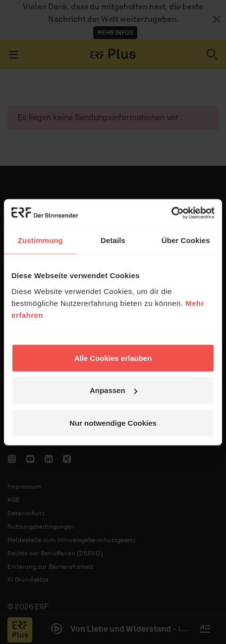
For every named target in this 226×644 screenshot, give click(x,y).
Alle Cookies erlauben (113, 358)
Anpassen (113, 390)
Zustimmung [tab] (40, 240)
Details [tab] (113, 240)
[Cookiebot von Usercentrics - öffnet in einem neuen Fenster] (171, 213)
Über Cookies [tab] (186, 240)
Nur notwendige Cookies (113, 422)
